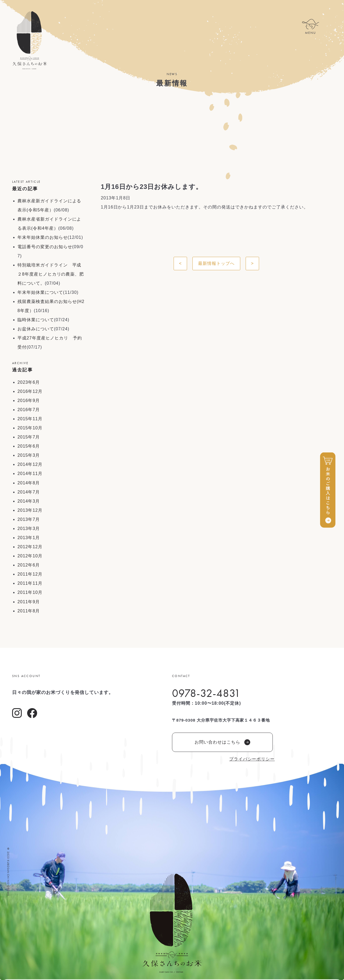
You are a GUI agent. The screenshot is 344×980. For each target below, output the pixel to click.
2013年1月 (29, 538)
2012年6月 (29, 565)
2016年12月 (30, 391)
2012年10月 (30, 556)
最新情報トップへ (216, 263)
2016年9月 (29, 401)
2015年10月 (30, 428)
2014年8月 (29, 483)
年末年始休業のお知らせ (43, 237)
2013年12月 (30, 510)
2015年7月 (29, 437)
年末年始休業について (40, 292)
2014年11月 (30, 473)
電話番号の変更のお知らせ (45, 247)
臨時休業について (36, 320)
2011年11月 (30, 583)
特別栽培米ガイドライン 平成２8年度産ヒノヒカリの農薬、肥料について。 (51, 274)
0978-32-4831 (206, 693)
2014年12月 (30, 464)
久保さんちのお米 (30, 40)
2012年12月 (30, 547)
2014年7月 (29, 492)
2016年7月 (29, 410)
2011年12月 (30, 574)
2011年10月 (30, 592)
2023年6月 (29, 382)
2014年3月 (29, 501)
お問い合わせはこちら (222, 742)
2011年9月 (29, 602)
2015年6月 (29, 446)
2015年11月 (30, 419)
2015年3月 (29, 455)
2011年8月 (29, 611)
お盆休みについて (36, 329)
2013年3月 (29, 529)
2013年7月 (29, 519)
